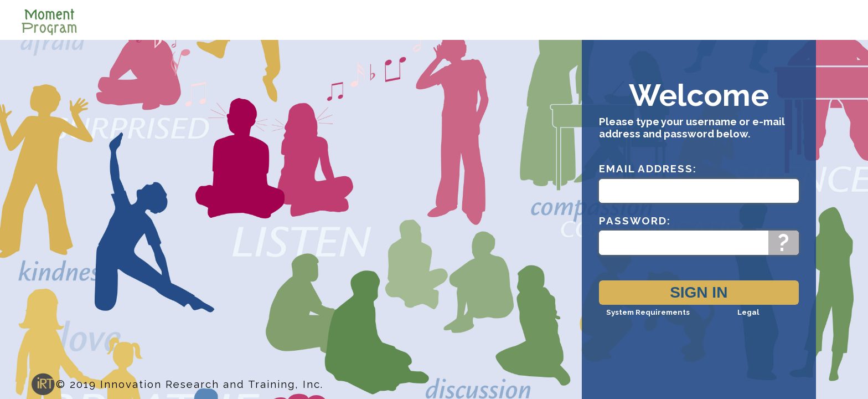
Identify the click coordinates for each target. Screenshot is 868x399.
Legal (748, 322)
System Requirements (648, 322)
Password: (635, 231)
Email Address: (648, 178)
